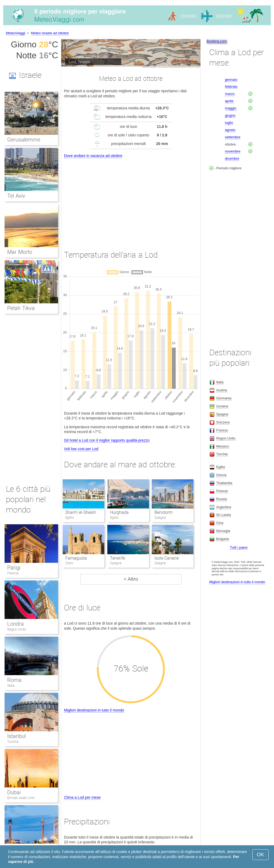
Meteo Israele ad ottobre (50, 33)
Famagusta (76, 558)
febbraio (231, 87)
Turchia (13, 742)
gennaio (231, 80)
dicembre (232, 158)
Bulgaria (223, 539)
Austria (222, 390)
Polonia (222, 491)
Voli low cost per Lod (81, 449)
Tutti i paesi (239, 547)
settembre (233, 137)
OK (260, 854)
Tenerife (117, 558)
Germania (224, 398)
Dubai (14, 792)
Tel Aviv (16, 196)
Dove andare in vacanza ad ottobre (93, 156)
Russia (222, 499)
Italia (11, 685)
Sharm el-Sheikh (81, 512)
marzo (230, 94)
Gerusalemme (24, 140)
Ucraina (222, 406)
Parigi (14, 568)
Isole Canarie (167, 558)
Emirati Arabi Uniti (21, 798)
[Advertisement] (131, 199)
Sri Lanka (224, 515)
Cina (220, 523)
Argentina (224, 507)
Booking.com (217, 41)
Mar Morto (20, 252)
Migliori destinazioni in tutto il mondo (94, 710)
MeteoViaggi (16, 33)
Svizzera (223, 422)
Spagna (222, 414)
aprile (229, 101)
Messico (223, 446)
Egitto (221, 467)
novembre (233, 151)
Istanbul (16, 736)
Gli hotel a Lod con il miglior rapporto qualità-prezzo (107, 440)
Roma (14, 680)
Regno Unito (17, 629)
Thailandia (224, 483)
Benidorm (163, 512)
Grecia (221, 475)
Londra (16, 624)
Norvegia (223, 531)
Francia (13, 573)
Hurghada (119, 512)
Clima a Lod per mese (82, 797)
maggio (231, 108)
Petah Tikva (21, 308)
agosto (230, 130)
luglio (229, 123)
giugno (230, 115)
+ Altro (131, 579)
